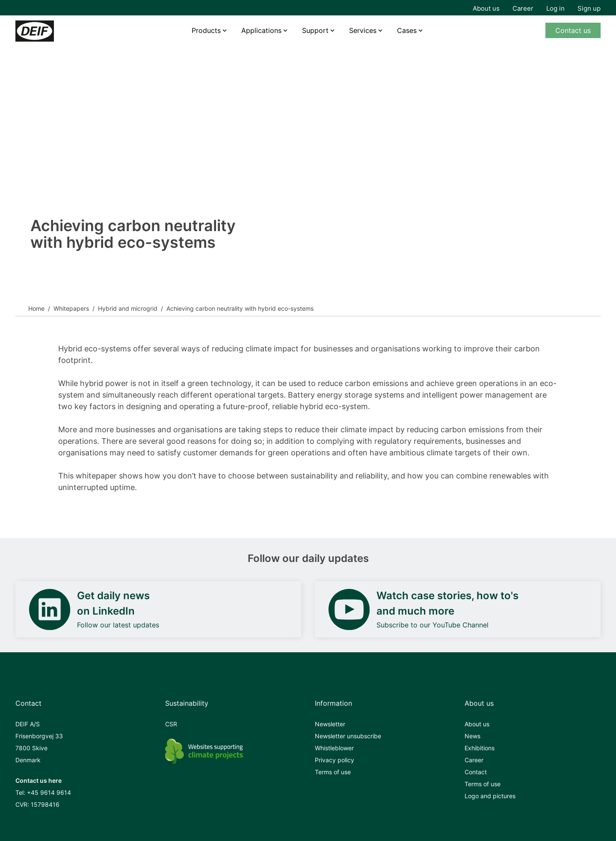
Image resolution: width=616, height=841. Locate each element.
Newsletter (330, 724)
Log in (555, 8)
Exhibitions (480, 748)
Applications (261, 30)
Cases (407, 30)
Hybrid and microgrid (128, 308)
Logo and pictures (490, 796)
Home (36, 308)
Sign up (589, 8)
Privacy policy (335, 760)
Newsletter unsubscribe (348, 736)
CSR (171, 724)
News (472, 736)
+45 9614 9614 (49, 792)
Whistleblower (334, 748)
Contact (476, 772)
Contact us (573, 30)
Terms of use (333, 772)
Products (206, 30)
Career (523, 8)
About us (486, 8)
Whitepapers (71, 308)
